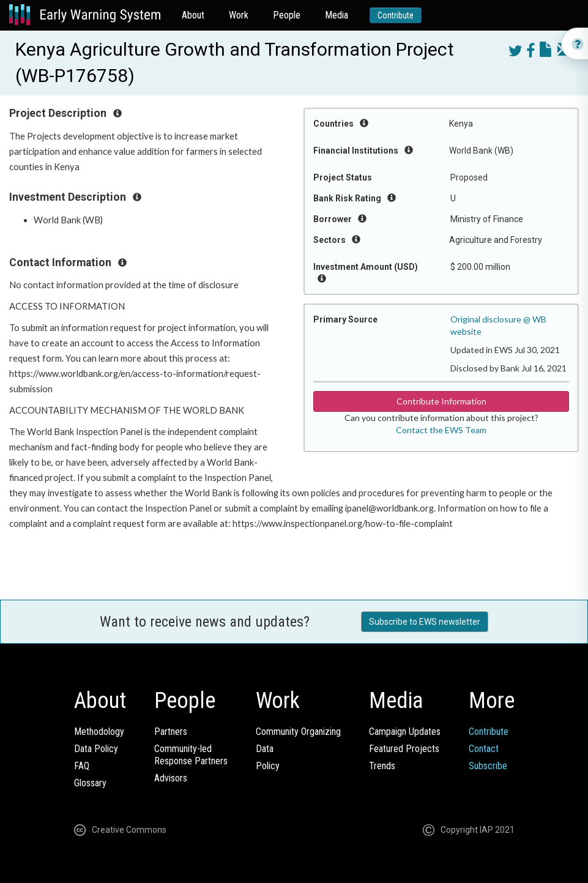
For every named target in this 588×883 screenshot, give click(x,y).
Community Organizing (298, 732)
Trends (382, 766)
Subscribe (488, 766)
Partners (171, 732)
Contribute (396, 15)
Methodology (99, 732)
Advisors (171, 778)
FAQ (82, 766)
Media (337, 15)
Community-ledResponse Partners (191, 755)
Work (239, 15)
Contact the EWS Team (441, 430)
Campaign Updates (405, 732)
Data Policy (96, 749)
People (287, 15)
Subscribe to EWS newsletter (425, 622)
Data (265, 749)
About (193, 15)
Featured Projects (404, 749)
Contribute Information (441, 401)
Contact (484, 749)
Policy (268, 766)
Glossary (90, 783)
